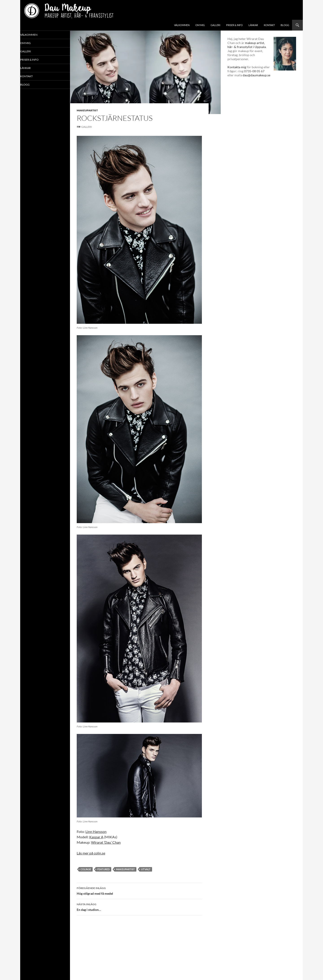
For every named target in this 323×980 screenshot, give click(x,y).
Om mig (200, 25)
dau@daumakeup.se (256, 75)
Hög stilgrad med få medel (139, 890)
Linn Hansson (96, 831)
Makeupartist (87, 110)
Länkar (253, 25)
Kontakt (269, 25)
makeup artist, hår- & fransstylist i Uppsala (247, 45)
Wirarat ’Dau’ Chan (106, 842)
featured (104, 869)
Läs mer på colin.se (91, 853)
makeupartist (125, 869)
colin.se (86, 869)
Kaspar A (96, 837)
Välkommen (182, 25)
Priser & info (234, 25)
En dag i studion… (139, 907)
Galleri (215, 25)
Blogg (285, 25)
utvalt (146, 869)
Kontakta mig (237, 67)
